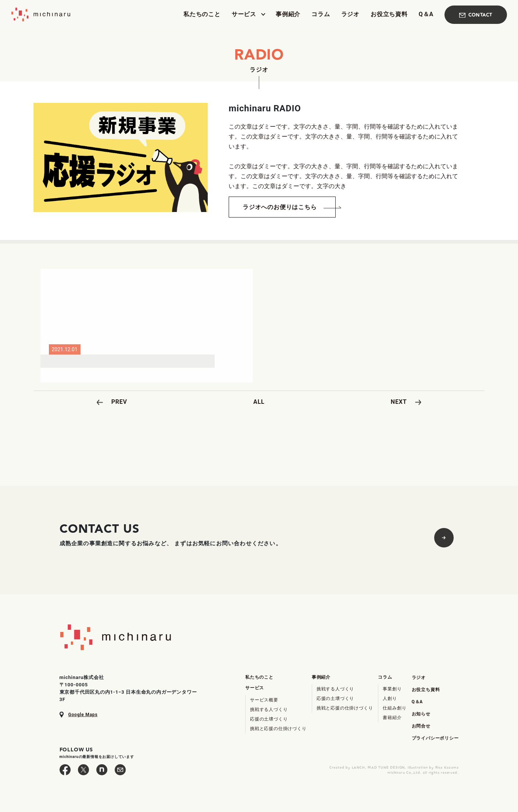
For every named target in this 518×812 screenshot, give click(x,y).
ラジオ (350, 15)
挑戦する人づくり (269, 709)
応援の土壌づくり (269, 719)
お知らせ (421, 714)
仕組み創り (394, 708)
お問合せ (421, 726)
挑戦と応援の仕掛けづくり (278, 729)
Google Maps (83, 715)
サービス (244, 15)
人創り (390, 698)
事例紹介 (288, 15)
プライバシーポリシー (435, 738)
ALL (259, 402)
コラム (321, 15)
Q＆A (426, 15)
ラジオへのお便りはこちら (280, 207)
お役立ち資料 (389, 15)
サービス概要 (264, 700)
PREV (119, 402)
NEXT (399, 402)
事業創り (392, 689)
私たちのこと (202, 15)
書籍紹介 (392, 718)
